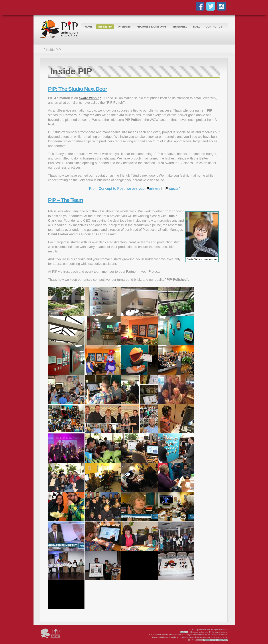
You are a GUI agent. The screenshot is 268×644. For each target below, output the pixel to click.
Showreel (180, 27)
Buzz (196, 27)
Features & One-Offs (152, 27)
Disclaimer (184, 632)
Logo (60, 30)
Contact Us (214, 27)
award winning (90, 98)
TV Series (124, 27)
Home (89, 27)
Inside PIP (105, 27)
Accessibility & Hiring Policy (216, 640)
